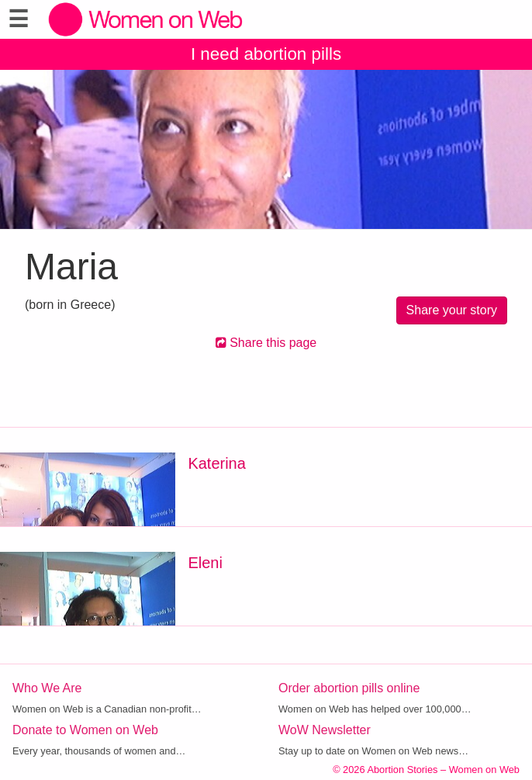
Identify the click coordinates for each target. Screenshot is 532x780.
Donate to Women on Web (85, 730)
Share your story (452, 310)
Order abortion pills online (349, 688)
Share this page (266, 343)
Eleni (205, 563)
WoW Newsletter (325, 730)
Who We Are (47, 688)
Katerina (217, 463)
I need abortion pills (266, 54)
